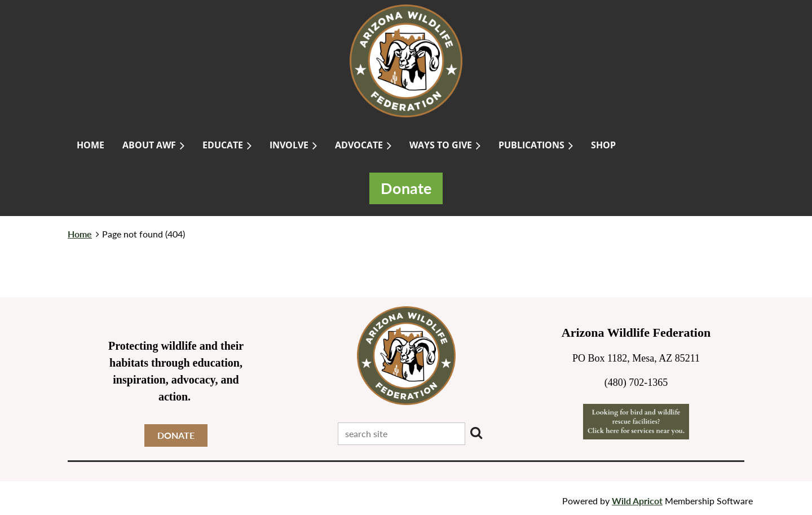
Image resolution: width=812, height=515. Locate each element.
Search (476, 433)
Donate (406, 188)
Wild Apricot (637, 501)
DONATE (176, 435)
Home (80, 234)
